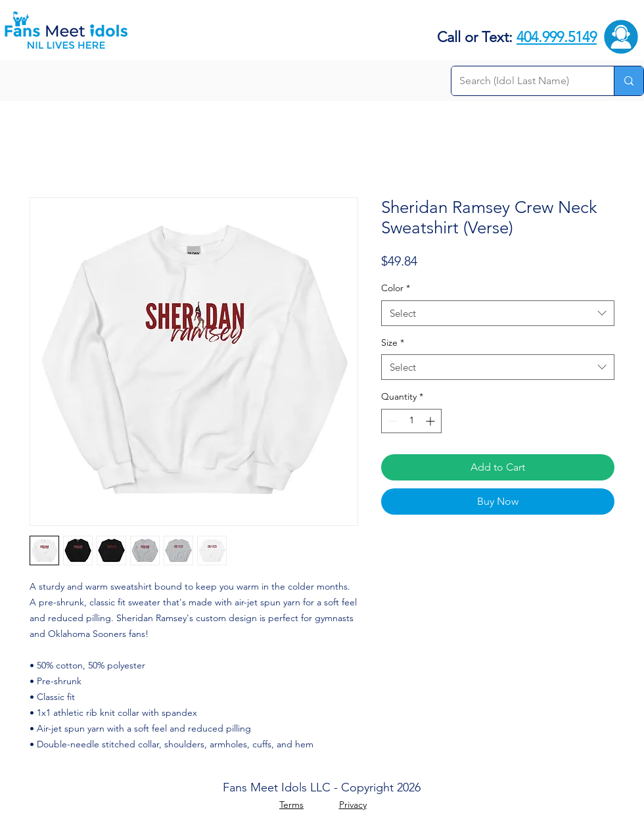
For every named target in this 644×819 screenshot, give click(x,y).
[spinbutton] (411, 421)
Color (396, 288)
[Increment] (431, 421)
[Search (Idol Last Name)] (523, 81)
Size (393, 342)
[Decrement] (391, 421)
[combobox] (498, 313)
